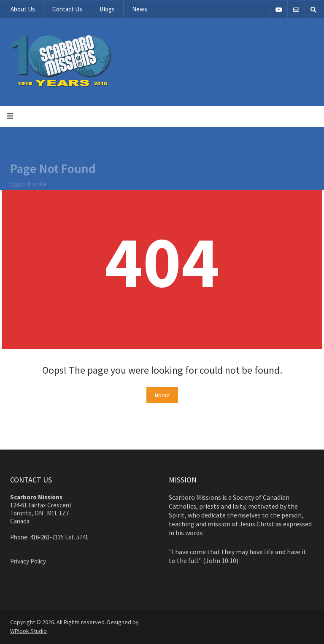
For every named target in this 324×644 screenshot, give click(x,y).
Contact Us (67, 9)
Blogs (107, 9)
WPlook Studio (28, 631)
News (140, 9)
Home (17, 185)
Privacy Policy (28, 561)
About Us (23, 9)
